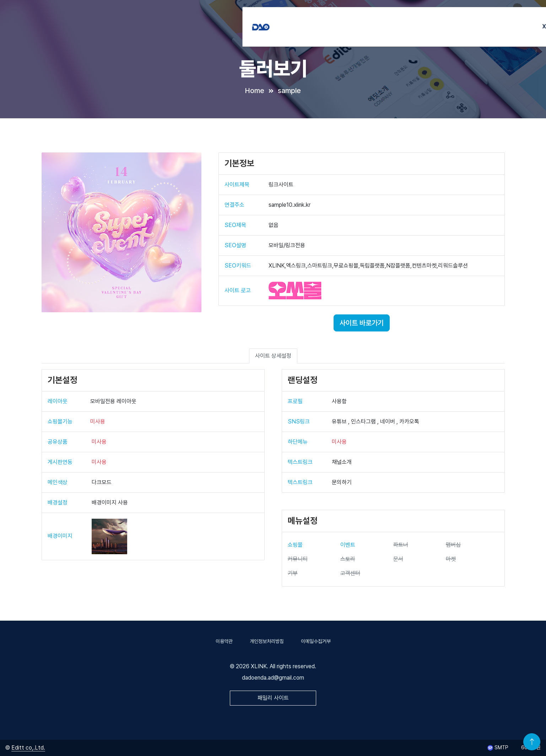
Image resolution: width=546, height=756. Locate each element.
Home (255, 91)
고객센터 (459, 21)
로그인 (491, 21)
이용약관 (224, 641)
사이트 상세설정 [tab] (273, 356)
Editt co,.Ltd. (28, 748)
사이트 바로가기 (362, 323)
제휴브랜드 (388, 21)
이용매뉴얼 (425, 21)
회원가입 (521, 21)
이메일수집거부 (316, 641)
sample (289, 91)
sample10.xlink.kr (290, 205)
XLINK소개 (313, 21)
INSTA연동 (351, 21)
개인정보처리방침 (267, 641)
